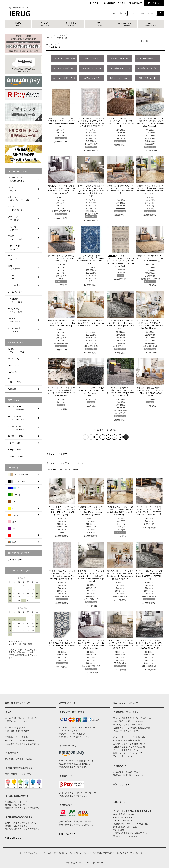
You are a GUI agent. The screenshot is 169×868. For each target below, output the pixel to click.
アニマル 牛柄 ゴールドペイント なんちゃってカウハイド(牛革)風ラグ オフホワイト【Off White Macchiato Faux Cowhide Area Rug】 (149, 510)
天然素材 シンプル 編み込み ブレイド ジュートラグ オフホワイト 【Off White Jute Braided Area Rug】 (61, 323)
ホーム (50, 38)
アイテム (154, 3)
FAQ (98, 24)
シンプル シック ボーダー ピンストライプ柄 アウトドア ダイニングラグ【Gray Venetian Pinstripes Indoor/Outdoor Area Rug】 (120, 391)
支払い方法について (37, 853)
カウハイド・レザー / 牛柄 (64, 78)
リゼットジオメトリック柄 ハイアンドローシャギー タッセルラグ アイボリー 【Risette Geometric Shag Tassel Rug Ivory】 (62, 511)
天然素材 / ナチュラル (92, 68)
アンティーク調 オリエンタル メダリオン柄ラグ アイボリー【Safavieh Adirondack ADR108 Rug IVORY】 (91, 324)
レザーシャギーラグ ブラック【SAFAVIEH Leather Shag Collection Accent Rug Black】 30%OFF (91, 392)
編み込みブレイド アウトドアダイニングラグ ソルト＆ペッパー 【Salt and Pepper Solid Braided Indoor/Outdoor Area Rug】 (61, 190)
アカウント (98, 3)
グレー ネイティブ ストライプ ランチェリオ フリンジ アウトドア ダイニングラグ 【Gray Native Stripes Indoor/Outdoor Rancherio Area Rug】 (120, 261)
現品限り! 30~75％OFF (119, 78)
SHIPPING (71, 24)
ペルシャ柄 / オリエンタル (120, 68)
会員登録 (111, 3)
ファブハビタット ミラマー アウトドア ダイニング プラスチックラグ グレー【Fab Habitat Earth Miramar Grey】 (62, 644)
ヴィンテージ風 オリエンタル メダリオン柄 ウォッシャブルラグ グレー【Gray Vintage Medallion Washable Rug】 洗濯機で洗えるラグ (91, 122)
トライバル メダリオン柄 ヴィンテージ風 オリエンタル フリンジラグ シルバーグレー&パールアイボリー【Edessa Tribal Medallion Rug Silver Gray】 (91, 576)
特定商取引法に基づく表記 (115, 853)
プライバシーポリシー (139, 853)
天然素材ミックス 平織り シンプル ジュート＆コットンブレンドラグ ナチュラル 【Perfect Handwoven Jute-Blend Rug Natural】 (91, 511)
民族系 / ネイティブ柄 (147, 68)
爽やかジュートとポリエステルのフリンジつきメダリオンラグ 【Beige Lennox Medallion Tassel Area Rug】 (61, 122)
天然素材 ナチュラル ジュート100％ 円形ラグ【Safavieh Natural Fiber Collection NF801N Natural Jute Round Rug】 (150, 190)
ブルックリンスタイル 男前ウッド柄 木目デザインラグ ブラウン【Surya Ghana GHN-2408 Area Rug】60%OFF (150, 392)
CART (151, 24)
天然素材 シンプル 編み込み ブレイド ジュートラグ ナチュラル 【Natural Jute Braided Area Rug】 (150, 258)
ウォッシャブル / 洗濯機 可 (64, 59)
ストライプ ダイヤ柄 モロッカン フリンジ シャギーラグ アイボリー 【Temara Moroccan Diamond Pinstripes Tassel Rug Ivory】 (150, 324)
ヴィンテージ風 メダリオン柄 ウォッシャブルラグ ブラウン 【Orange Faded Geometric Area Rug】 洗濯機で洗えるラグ (120, 644)
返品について (79, 853)
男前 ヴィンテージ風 (119, 59)
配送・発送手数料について (59, 853)
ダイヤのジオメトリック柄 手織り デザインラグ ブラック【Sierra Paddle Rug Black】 (61, 258)
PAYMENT (45, 24)
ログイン (124, 3)
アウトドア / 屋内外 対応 (64, 68)
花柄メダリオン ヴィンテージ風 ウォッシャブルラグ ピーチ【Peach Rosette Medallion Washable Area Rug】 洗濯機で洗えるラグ (120, 575)
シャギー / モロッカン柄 (147, 59)
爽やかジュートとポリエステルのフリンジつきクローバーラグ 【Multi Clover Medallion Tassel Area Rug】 (120, 190)
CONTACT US (124, 24)
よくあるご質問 (94, 853)
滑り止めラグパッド (147, 78)
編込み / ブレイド (92, 78)
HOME (18, 24)
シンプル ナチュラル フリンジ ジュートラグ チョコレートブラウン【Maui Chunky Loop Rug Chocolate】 (120, 122)
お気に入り (137, 3)
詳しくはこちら (14, 838)
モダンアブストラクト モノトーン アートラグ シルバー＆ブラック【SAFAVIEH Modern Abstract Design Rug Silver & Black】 (149, 644)
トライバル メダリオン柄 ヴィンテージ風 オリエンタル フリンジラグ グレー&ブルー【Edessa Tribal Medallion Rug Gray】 (150, 122)
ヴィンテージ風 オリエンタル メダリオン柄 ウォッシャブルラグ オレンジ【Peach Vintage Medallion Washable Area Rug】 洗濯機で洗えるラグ (91, 191)
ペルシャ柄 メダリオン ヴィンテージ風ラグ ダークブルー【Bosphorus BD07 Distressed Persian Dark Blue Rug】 (91, 260)
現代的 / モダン (92, 59)
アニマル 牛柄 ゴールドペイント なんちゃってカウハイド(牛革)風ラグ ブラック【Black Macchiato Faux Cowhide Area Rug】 (61, 391)
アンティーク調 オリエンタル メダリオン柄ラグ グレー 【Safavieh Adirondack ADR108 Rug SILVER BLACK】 (120, 324)
